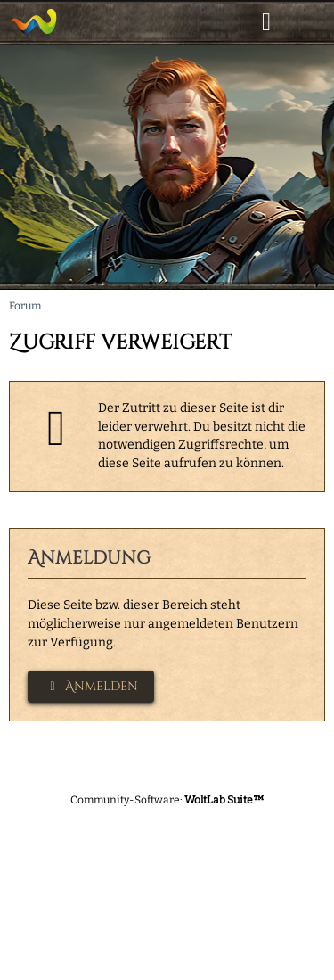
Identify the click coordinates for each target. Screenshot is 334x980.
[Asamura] (33, 21)
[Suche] (222, 22)
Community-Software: (167, 800)
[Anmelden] (266, 22)
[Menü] (311, 22)
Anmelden (91, 686)
